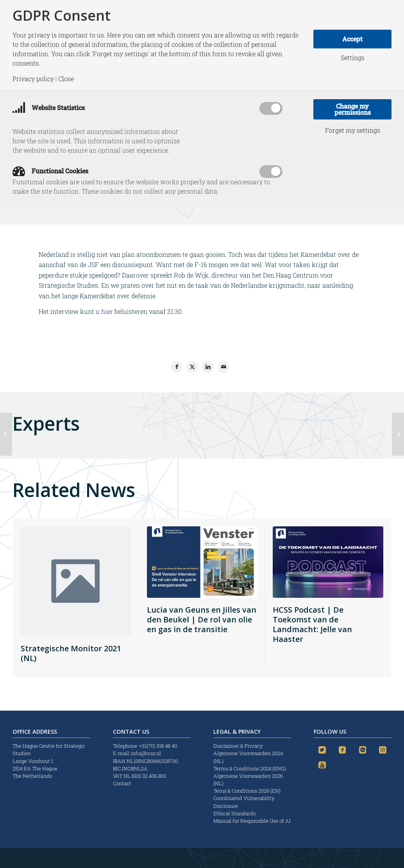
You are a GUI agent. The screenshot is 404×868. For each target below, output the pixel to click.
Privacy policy (33, 79)
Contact (122, 783)
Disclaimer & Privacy (238, 746)
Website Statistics (49, 108)
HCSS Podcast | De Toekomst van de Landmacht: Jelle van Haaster (312, 624)
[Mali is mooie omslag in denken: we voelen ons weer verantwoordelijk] (398, 434)
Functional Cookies (50, 171)
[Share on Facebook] (177, 367)
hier (107, 311)
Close (66, 79)
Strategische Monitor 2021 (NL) (71, 653)
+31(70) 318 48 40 (158, 746)
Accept (352, 39)
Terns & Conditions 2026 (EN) (248, 791)
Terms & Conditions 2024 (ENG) (250, 768)
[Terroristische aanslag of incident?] (6, 434)
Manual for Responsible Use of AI (252, 821)
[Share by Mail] (223, 367)
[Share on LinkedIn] (208, 367)
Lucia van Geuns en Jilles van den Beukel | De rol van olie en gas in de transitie (202, 619)
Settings (353, 58)
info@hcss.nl (146, 753)
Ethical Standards (234, 813)
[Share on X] (192, 367)
